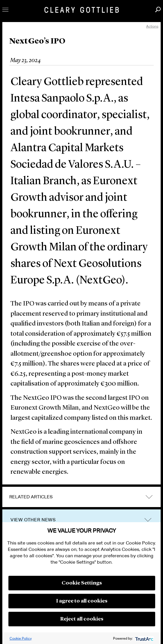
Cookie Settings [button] (82, 583)
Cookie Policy (21, 638)
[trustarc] (144, 638)
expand (149, 497)
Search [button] (158, 9)
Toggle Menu (5, 10)
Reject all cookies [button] (82, 619)
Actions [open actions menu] (152, 26)
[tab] (81, 497)
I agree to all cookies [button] (82, 601)
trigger (148, 520)
